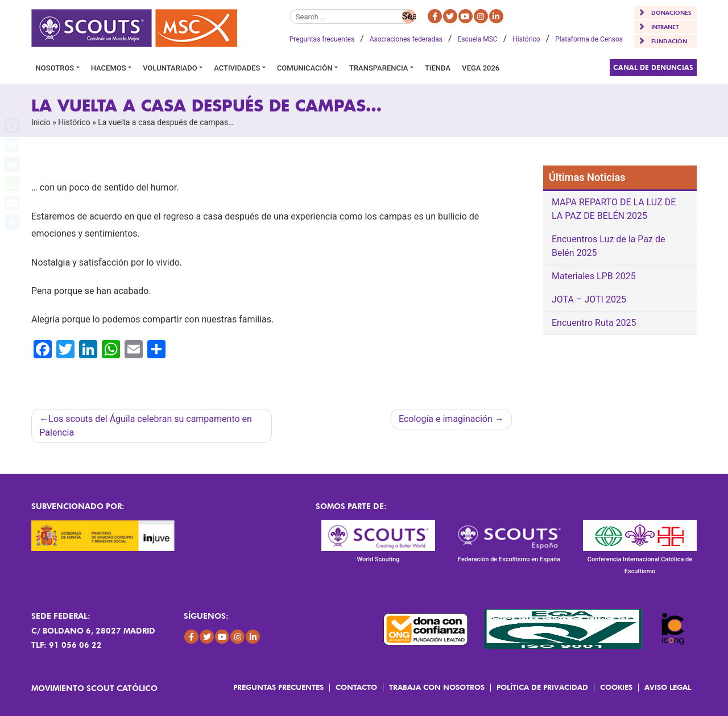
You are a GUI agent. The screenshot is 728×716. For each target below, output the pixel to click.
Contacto (356, 687)
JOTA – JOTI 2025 (589, 299)
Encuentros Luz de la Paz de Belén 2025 (608, 246)
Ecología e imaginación (446, 419)
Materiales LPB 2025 (594, 276)
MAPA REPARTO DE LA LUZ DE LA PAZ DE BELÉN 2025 (614, 209)
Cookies (616, 687)
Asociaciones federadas (406, 39)
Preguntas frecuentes (322, 39)
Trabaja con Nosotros (437, 687)
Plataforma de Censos (589, 39)
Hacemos (109, 68)
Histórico (526, 39)
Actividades (237, 68)
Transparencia (379, 68)
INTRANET (665, 27)
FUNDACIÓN (669, 41)
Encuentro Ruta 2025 (594, 323)
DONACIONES (671, 13)
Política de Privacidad (542, 687)
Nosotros (55, 68)
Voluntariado (170, 68)
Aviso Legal (668, 687)
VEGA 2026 (481, 68)
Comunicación (305, 68)
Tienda (438, 68)
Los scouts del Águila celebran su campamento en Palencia (146, 426)
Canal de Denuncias (653, 67)
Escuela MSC (478, 39)
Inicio (41, 122)
